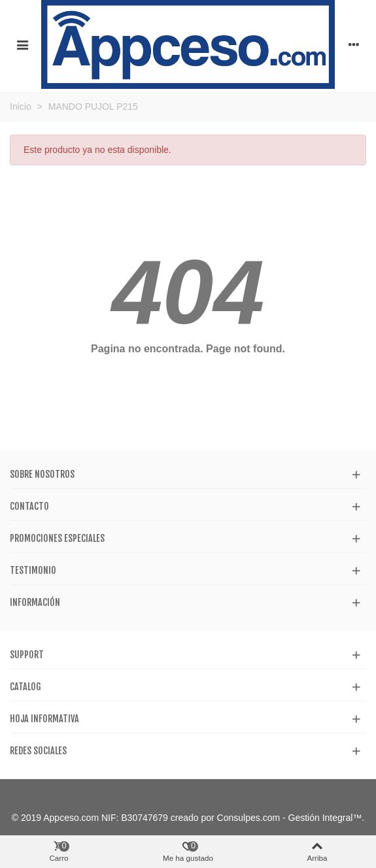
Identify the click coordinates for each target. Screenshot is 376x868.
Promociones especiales (57, 538)
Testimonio (33, 570)
